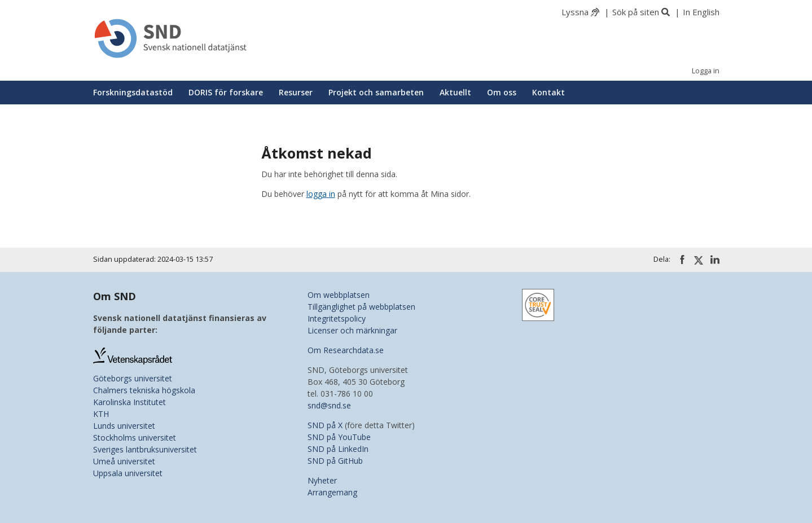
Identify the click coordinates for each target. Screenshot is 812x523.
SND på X (325, 425)
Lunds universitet (124, 426)
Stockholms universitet (135, 438)
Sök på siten (636, 12)
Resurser (296, 92)
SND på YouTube (339, 437)
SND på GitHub (335, 461)
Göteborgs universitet (133, 378)
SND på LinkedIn (338, 449)
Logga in (706, 71)
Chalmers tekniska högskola (144, 390)
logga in (321, 194)
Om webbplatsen (339, 295)
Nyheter (322, 480)
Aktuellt (455, 92)
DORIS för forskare (226, 92)
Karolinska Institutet (130, 402)
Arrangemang (332, 492)
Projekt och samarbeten (376, 92)
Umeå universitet (124, 461)
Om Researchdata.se (346, 350)
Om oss (502, 92)
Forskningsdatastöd (133, 92)
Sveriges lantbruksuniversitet (145, 449)
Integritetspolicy (337, 318)
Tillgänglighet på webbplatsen (361, 307)
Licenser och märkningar (352, 330)
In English (701, 12)
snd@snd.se (329, 405)
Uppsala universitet (128, 473)
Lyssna (575, 12)
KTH (101, 414)
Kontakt (548, 92)
